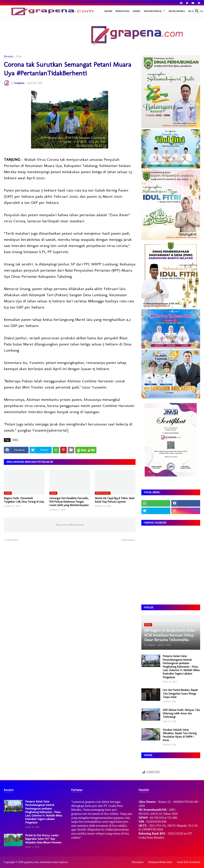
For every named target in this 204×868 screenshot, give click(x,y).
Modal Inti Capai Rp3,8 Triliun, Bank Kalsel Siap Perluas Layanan (115, 500)
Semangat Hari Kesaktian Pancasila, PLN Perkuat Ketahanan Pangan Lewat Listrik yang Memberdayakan (69, 502)
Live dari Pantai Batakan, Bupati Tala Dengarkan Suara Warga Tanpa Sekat (180, 693)
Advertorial (153, 11)
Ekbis (137, 11)
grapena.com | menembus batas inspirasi (46, 862)
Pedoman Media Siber (160, 862)
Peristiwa (123, 11)
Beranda (8, 57)
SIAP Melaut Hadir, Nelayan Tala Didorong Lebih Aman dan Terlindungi (181, 713)
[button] (197, 11)
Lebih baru (12, 540)
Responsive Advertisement (70, 525)
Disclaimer (138, 862)
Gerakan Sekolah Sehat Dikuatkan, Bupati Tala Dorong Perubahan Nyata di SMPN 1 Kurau (180, 735)
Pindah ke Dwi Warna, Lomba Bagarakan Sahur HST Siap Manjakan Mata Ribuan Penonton (43, 839)
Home (108, 11)
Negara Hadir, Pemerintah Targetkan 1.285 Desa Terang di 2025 (24, 500)
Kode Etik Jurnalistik (189, 862)
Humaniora (177, 11)
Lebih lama (127, 540)
